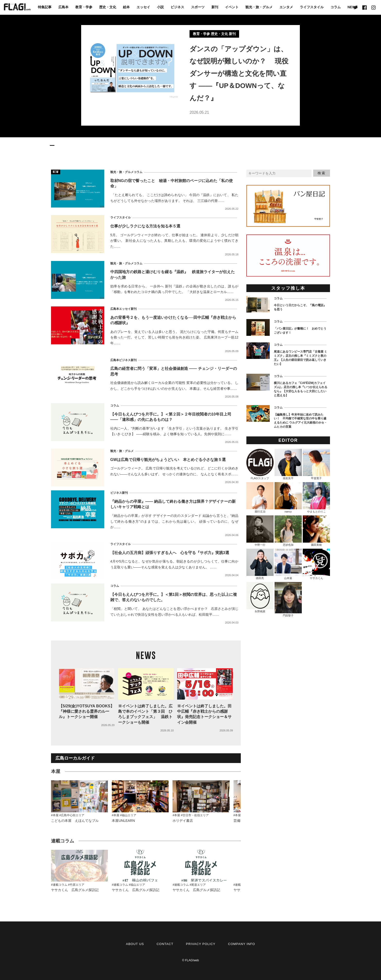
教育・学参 (84, 7)
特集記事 (45, 7)
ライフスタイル (312, 7)
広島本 (63, 7)
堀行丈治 (260, 498)
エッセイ (143, 7)
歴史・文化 (108, 7)
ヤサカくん (316, 564)
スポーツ (198, 7)
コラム (336, 7)
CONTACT (165, 944)
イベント (232, 7)
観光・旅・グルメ (259, 7)
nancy (288, 498)
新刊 (215, 7)
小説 (160, 7)
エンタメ (286, 7)
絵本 (126, 7)
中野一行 (260, 531)
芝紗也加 (288, 531)
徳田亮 (260, 564)
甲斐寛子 (316, 464)
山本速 (288, 564)
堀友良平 (288, 464)
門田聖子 (288, 599)
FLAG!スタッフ (260, 464)
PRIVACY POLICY (201, 944)
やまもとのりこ (316, 498)
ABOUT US (135, 944)
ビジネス (177, 7)
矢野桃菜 (260, 597)
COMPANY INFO (242, 944)
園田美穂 (316, 531)
